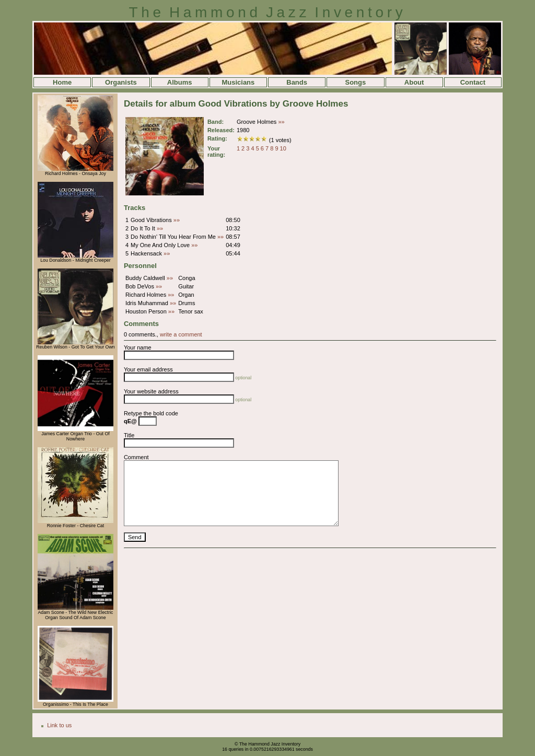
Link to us (59, 725)
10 (283, 148)
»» (281, 122)
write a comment (181, 334)
